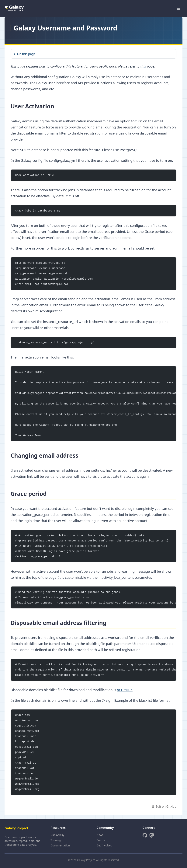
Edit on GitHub (164, 807)
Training (56, 840)
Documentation (60, 845)
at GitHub (125, 690)
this (143, 66)
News (100, 835)
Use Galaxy (57, 835)
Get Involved (104, 845)
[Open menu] (179, 8)
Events (101, 840)
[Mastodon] (152, 835)
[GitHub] (145, 835)
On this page (26, 54)
